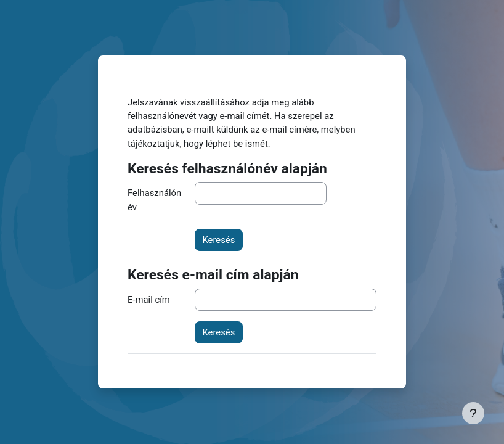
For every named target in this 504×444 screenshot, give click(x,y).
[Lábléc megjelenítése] (473, 413)
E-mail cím (149, 300)
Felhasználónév (154, 200)
